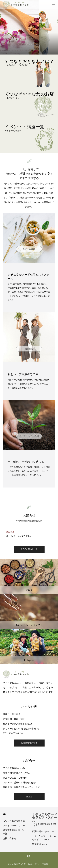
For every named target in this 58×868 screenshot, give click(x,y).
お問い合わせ (10, 838)
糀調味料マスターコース (44, 831)
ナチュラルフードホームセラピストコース (44, 838)
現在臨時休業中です (29, 743)
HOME (4, 814)
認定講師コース (40, 844)
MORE (29, 797)
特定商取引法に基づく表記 (14, 832)
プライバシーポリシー (14, 826)
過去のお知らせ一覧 (29, 549)
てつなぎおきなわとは (14, 821)
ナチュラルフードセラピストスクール (45, 819)
